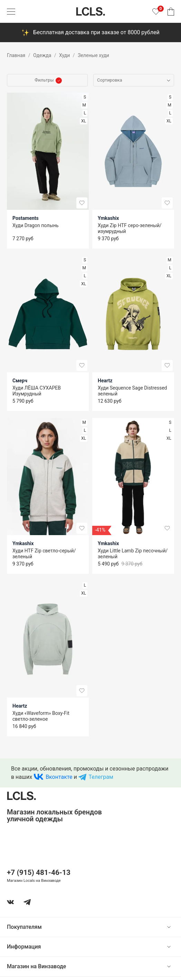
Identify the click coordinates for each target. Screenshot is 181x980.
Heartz (105, 381)
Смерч (20, 381)
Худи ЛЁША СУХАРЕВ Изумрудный (37, 391)
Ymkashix (108, 218)
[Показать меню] (11, 11)
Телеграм (101, 777)
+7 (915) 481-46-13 (39, 872)
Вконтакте (59, 777)
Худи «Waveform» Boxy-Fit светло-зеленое (41, 716)
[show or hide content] (174, 927)
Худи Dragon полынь (36, 225)
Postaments (26, 218)
